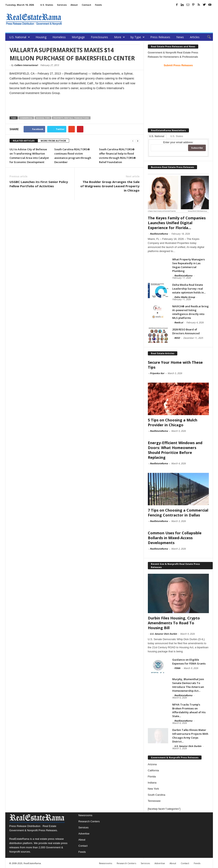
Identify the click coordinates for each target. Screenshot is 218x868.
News (180, 37)
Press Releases (160, 37)
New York (153, 789)
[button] (207, 37)
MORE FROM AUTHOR (53, 141)
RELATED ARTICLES (24, 141)
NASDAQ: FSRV (43, 118)
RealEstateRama (159, 234)
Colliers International (26, 65)
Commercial (26, 118)
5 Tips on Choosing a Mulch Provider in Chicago (173, 422)
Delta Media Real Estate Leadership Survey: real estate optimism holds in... (189, 289)
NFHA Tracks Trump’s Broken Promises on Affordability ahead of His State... (189, 710)
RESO (177, 338)
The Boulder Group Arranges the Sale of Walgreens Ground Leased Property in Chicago (110, 186)
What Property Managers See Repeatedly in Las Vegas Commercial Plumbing (189, 265)
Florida (152, 777)
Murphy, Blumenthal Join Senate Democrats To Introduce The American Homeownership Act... (188, 685)
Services (62, 5)
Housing (41, 37)
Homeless (59, 37)
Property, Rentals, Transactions (71, 118)
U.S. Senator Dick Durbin (163, 634)
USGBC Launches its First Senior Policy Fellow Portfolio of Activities (39, 184)
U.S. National (20, 37)
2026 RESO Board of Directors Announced (186, 331)
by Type (138, 37)
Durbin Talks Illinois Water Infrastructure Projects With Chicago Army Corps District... (190, 736)
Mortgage (78, 37)
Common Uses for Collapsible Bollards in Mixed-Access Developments (175, 538)
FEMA (177, 668)
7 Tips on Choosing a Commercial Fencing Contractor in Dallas (178, 513)
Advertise (84, 834)
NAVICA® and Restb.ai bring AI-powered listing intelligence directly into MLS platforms (190, 312)
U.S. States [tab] (177, 136)
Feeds (98, 5)
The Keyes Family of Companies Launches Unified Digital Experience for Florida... (177, 223)
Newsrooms (86, 815)
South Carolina (157, 795)
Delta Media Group (185, 297)
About (74, 5)
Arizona (152, 764)
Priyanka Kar (157, 373)
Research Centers (89, 821)
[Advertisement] (139, 19)
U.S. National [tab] (157, 136)
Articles (195, 37)
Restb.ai (179, 322)
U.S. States (47, 5)
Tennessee (154, 801)
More (119, 37)
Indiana (152, 783)
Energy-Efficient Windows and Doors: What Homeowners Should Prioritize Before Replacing (175, 450)
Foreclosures (99, 37)
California (153, 770)
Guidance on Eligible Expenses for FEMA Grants (189, 662)
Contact (86, 5)
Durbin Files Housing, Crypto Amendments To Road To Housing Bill (174, 623)
